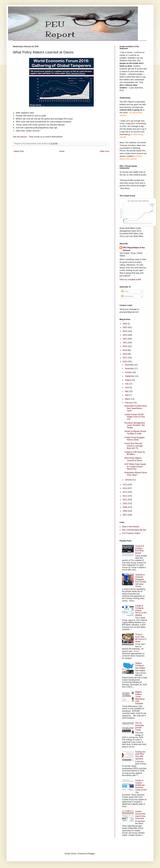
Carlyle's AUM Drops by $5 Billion (135, 453)
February (129, 403)
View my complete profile (130, 280)
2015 (125, 485)
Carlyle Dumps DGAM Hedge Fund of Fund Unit (135, 417)
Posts (125, 291)
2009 (125, 507)
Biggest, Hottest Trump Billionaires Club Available (140, 698)
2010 (125, 504)
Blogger (92, 854)
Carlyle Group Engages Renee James (135, 439)
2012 (125, 496)
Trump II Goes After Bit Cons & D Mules (141, 638)
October (129, 372)
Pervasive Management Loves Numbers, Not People (135, 425)
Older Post (104, 151)
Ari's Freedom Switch (131, 533)
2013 (125, 492)
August (128, 380)
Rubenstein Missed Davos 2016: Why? (136, 474)
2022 (125, 339)
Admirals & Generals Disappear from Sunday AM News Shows (141, 581)
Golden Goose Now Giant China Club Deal (140, 815)
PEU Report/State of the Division (134, 249)
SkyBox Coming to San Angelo (140, 666)
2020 (125, 346)
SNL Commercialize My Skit (134, 530)
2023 (125, 335)
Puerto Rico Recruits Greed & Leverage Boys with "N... (134, 446)
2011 (125, 500)
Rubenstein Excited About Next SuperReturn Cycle (136, 408)
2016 (125, 362)
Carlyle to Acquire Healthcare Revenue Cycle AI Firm (141, 785)
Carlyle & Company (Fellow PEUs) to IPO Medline (141, 610)
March (128, 399)
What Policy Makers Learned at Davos (133, 459)
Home (62, 151)
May (127, 391)
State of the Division (131, 527)
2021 (125, 343)
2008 (125, 511)
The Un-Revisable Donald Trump (140, 726)
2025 (125, 327)
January (129, 480)
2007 (125, 515)
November (130, 369)
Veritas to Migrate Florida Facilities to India (135, 432)
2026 (125, 324)
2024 (125, 331)
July (127, 384)
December (130, 365)
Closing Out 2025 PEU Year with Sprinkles (140, 755)
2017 (125, 358)
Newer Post (19, 151)
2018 (125, 354)
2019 (125, 350)
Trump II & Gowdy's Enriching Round (140, 550)
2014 (125, 488)
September (130, 376)
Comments (127, 296)
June (127, 387)
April (127, 395)
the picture (22, 137)
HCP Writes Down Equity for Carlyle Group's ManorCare (135, 467)
